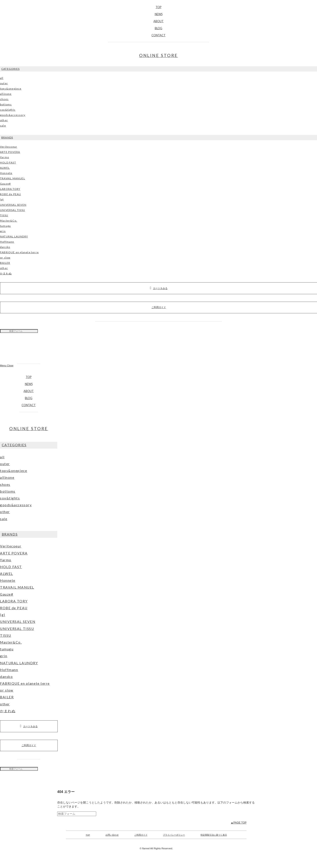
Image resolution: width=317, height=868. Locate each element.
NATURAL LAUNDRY (14, 236)
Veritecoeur (9, 147)
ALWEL (5, 168)
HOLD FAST (8, 162)
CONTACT (158, 35)
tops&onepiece (11, 89)
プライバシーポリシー (174, 835)
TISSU (4, 215)
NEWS (159, 14)
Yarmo (5, 157)
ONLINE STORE (159, 55)
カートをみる (29, 726)
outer (4, 83)
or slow (5, 258)
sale (3, 126)
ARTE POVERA (10, 152)
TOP (158, 7)
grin (3, 231)
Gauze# (5, 184)
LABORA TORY (10, 189)
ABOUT (158, 21)
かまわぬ (6, 273)
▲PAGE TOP (239, 823)
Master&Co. (9, 221)
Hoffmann (7, 242)
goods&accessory (13, 115)
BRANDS (7, 137)
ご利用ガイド (29, 745)
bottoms (6, 104)
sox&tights (8, 110)
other (4, 120)
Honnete (6, 173)
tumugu (5, 226)
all (2, 78)
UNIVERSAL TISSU (13, 210)
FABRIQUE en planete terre (19, 252)
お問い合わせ (112, 835)
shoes (4, 99)
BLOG (158, 28)
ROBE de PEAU (10, 194)
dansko (5, 247)
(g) (2, 199)
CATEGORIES (10, 69)
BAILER (5, 263)
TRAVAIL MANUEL (13, 178)
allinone (6, 94)
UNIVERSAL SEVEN (13, 205)
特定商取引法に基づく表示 (214, 835)
